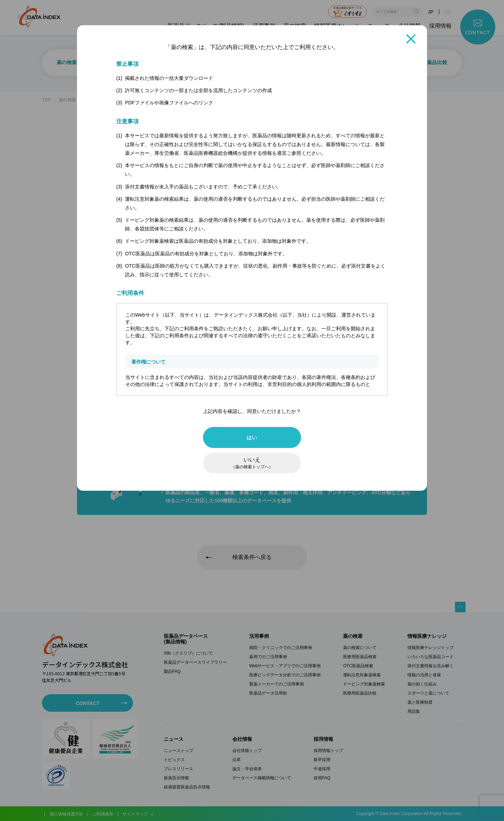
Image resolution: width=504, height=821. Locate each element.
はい (252, 437)
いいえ (252, 463)
